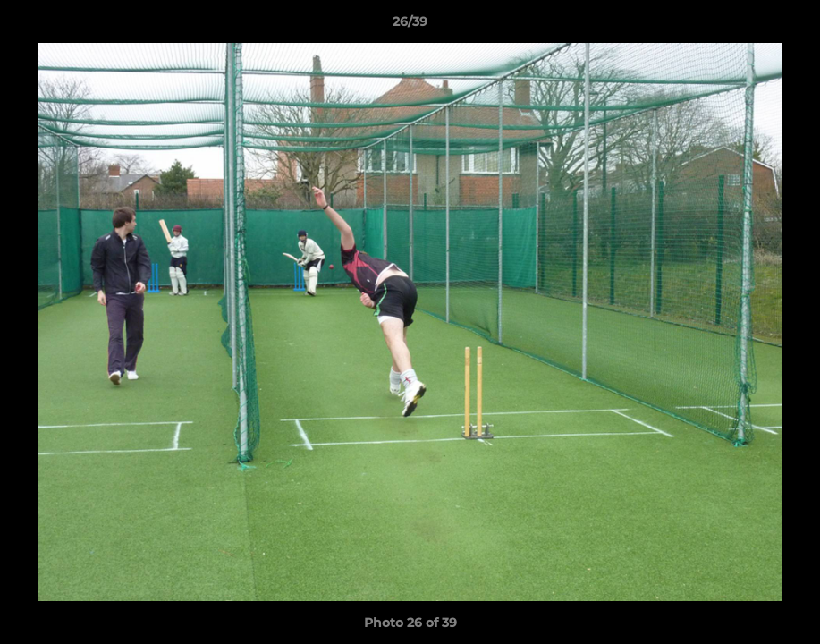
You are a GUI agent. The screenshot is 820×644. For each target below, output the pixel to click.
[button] (788, 26)
